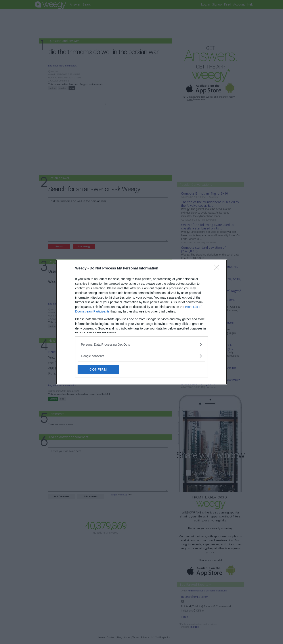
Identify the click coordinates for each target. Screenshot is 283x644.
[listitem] (141, 344)
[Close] (218, 269)
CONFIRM (98, 369)
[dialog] (141, 322)
